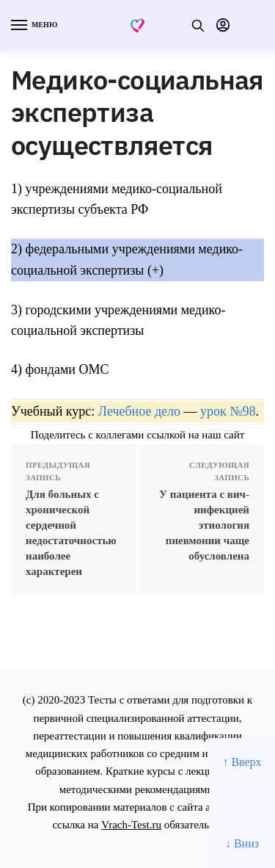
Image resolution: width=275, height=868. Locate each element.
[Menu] (33, 26)
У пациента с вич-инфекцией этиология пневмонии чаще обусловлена (204, 525)
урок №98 (228, 411)
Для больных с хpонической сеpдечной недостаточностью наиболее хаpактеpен (71, 533)
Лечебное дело (139, 411)
